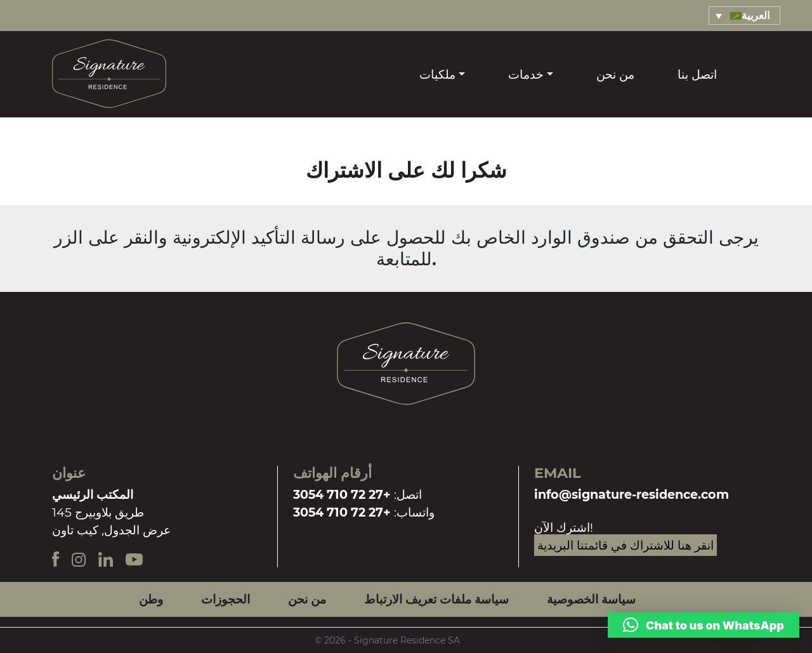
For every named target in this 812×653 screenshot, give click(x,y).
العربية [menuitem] (756, 16)
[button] (704, 625)
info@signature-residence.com (632, 494)
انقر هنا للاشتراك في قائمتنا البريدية (625, 545)
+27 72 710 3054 (342, 494)
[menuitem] (744, 16)
